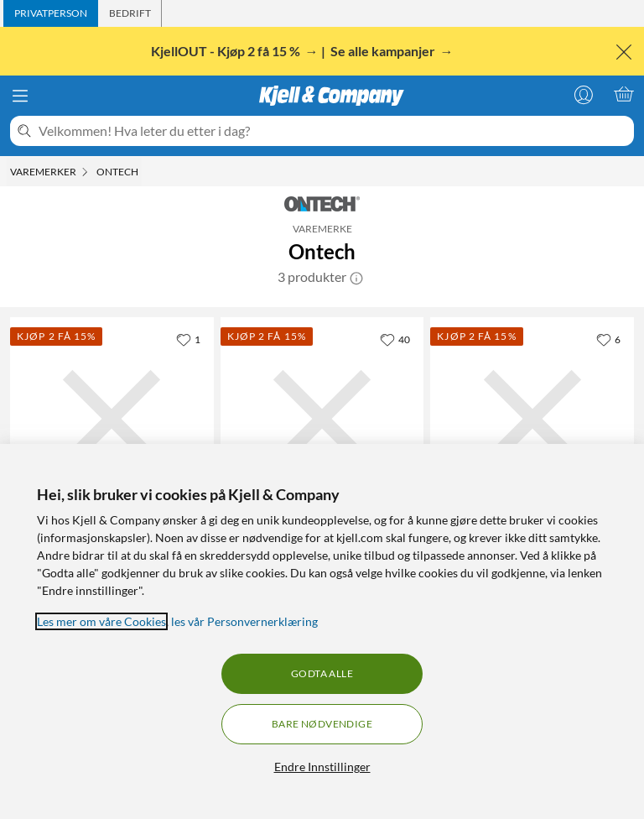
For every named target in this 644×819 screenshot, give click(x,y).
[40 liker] (395, 339)
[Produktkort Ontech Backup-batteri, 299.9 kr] (532, 419)
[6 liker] (608, 339)
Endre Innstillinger (322, 767)
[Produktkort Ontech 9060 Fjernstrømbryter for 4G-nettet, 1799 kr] (112, 419)
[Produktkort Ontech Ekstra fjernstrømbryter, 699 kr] (322, 419)
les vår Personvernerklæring (244, 621)
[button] (356, 277)
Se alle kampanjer (384, 51)
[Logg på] (584, 94)
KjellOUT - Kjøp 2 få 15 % (227, 51)
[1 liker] (188, 339)
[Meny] (20, 96)
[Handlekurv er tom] (624, 94)
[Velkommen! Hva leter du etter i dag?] (333, 131)
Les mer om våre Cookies (101, 621)
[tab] (51, 13)
